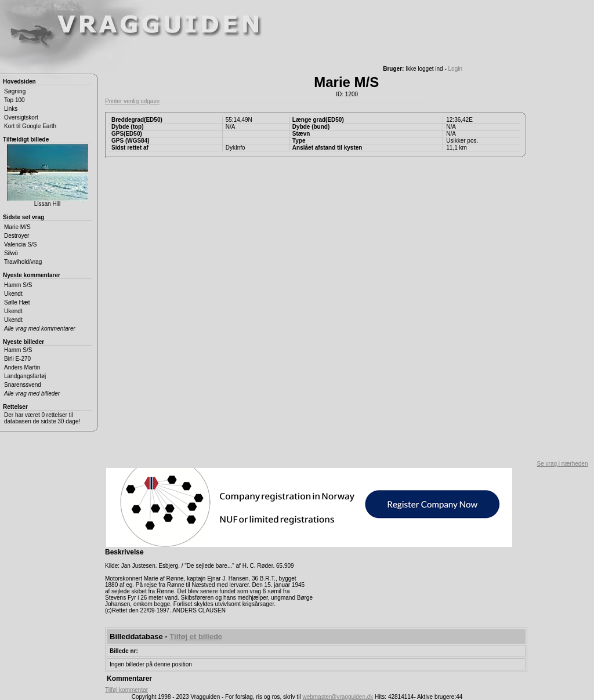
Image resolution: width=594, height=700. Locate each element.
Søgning (15, 91)
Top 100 (15, 100)
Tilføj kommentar (126, 690)
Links (11, 109)
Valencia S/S (21, 244)
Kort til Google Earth (30, 126)
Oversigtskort (21, 117)
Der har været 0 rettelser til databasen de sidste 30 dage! (42, 418)
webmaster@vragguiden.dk (338, 697)
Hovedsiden (19, 81)
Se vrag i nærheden (563, 464)
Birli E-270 (17, 359)
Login (455, 69)
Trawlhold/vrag (23, 262)
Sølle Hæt (17, 302)
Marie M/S (17, 227)
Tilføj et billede (196, 636)
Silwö (11, 253)
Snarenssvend (23, 385)
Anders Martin (22, 367)
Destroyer (17, 236)
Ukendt (13, 294)
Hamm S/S (18, 285)
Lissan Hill (48, 176)
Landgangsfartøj (25, 376)
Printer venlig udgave (132, 101)
